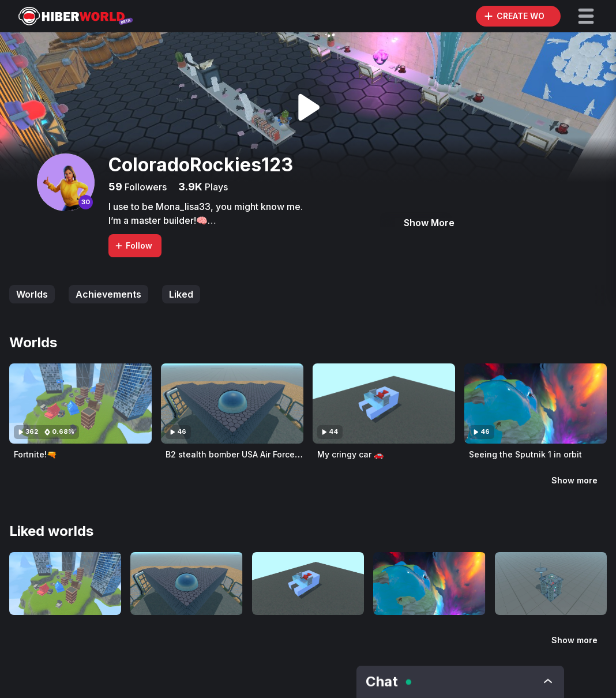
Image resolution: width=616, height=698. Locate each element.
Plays (215, 187)
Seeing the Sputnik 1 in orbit (525, 454)
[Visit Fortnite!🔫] (80, 404)
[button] (586, 16)
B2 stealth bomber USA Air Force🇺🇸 (235, 454)
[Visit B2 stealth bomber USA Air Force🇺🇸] (232, 404)
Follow (133, 245)
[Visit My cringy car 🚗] (384, 404)
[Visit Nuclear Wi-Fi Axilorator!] (551, 583)
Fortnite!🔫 (35, 454)
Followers (144, 187)
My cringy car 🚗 (350, 454)
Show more (574, 480)
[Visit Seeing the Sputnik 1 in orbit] (536, 404)
